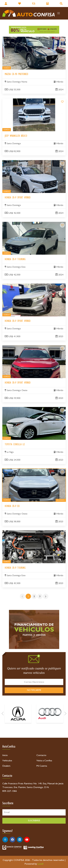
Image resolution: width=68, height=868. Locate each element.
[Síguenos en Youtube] (27, 840)
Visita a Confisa (44, 761)
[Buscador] (62, 4)
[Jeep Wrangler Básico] (62, 102)
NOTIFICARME (34, 690)
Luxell (40, 864)
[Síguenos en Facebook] (12, 840)
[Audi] (50, 738)
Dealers (6, 766)
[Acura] (18, 738)
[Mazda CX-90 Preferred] (62, 40)
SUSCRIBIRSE (34, 821)
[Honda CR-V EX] (62, 472)
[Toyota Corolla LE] (62, 410)
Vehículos (7, 761)
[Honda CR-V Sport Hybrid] (62, 163)
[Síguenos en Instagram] (5, 840)
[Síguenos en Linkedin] (20, 840)
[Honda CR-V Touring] (62, 225)
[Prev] (3, 738)
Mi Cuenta (42, 766)
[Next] (65, 738)
